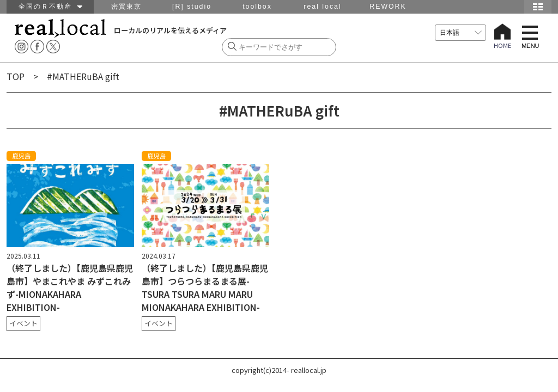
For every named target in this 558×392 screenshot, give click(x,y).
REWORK (388, 7)
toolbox (257, 7)
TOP (16, 76)
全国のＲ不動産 (50, 7)
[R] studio (192, 7)
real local (322, 7)
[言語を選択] (460, 33)
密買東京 (126, 7)
